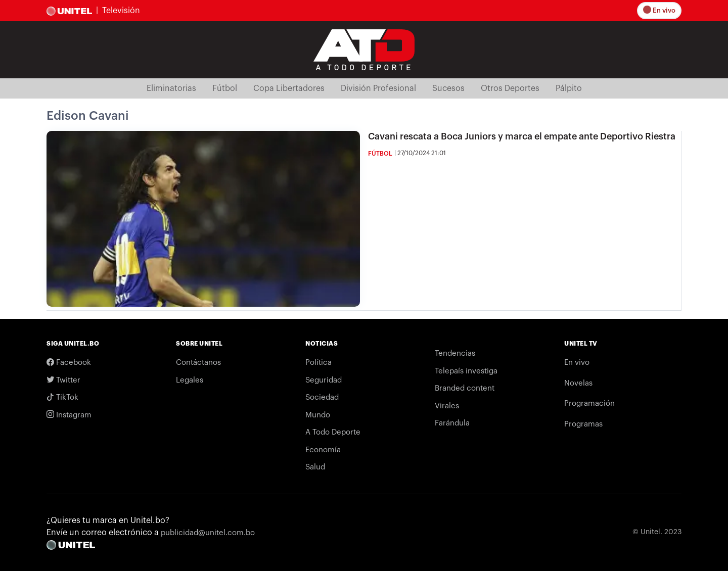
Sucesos (448, 88)
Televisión (121, 11)
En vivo (661, 10)
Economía (323, 450)
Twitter (63, 380)
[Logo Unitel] (364, 49)
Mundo (318, 415)
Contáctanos (198, 363)
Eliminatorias (171, 88)
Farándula (452, 423)
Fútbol (225, 88)
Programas (583, 424)
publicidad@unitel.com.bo (208, 533)
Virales (447, 406)
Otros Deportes (510, 88)
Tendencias (455, 353)
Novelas (578, 383)
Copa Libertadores (289, 88)
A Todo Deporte (333, 432)
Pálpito (569, 88)
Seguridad (324, 380)
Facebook (69, 363)
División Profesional (378, 88)
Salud (315, 467)
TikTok (62, 397)
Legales (190, 380)
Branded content (465, 388)
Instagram (69, 415)
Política (318, 363)
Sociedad (322, 397)
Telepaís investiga (466, 371)
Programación (589, 403)
